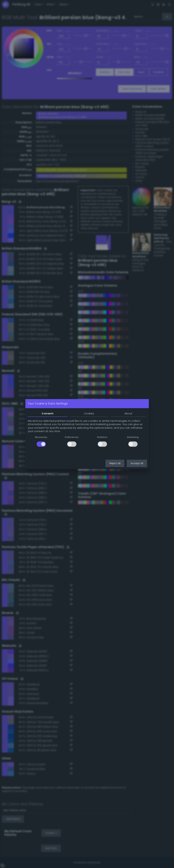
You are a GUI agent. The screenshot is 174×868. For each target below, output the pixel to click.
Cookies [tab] (89, 413)
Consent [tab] (48, 413)
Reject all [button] (115, 463)
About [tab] (128, 413)
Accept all (137, 463)
